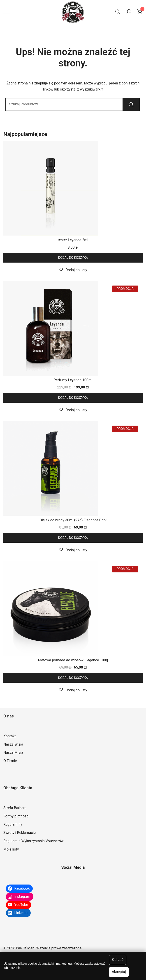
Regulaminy (13, 825)
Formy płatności (16, 816)
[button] (73, 270)
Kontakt (10, 736)
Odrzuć (118, 960)
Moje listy (11, 849)
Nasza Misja (13, 752)
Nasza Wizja (13, 744)
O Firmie (10, 761)
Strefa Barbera (15, 808)
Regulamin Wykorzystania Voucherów (34, 841)
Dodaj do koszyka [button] (73, 258)
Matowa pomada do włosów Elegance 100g (73, 660)
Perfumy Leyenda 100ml (73, 380)
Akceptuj (119, 972)
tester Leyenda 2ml (73, 240)
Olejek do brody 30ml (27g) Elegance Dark (73, 520)
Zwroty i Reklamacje (20, 833)
